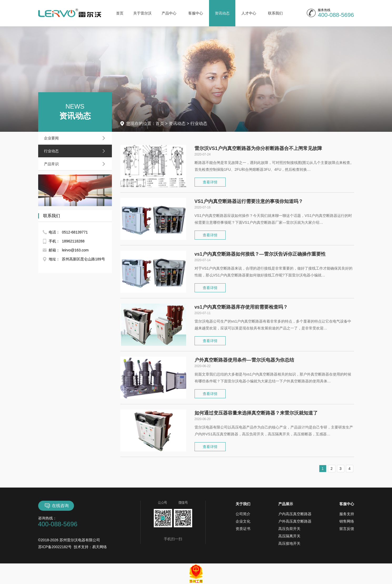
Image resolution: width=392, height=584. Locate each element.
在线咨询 (56, 506)
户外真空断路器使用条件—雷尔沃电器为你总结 (244, 360)
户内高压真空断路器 (295, 514)
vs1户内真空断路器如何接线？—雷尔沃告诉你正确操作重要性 (260, 254)
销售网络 (347, 521)
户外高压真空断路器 (295, 521)
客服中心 (196, 13)
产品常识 (76, 164)
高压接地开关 (289, 543)
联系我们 (275, 13)
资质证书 (243, 529)
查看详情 (210, 182)
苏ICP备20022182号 (55, 547)
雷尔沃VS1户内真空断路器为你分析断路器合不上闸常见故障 (258, 148)
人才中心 (249, 13)
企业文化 (243, 521)
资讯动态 (222, 13)
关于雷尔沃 (142, 13)
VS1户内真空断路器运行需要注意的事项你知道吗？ (249, 201)
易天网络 (100, 547)
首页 (120, 13)
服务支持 (347, 514)
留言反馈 (347, 529)
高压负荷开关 (289, 529)
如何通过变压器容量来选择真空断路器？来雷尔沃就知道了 (256, 413)
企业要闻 (76, 138)
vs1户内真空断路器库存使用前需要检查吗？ (241, 307)
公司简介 (243, 514)
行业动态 (76, 151)
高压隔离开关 (289, 536)
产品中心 (169, 13)
